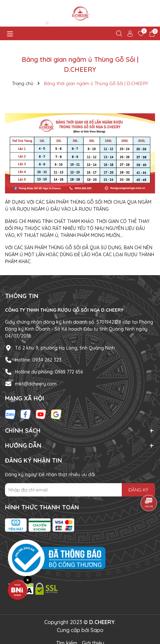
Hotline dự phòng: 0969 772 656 (49, 372)
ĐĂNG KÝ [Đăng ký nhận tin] (138, 490)
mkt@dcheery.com (36, 384)
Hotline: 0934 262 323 (38, 360)
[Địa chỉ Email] (80, 490)
